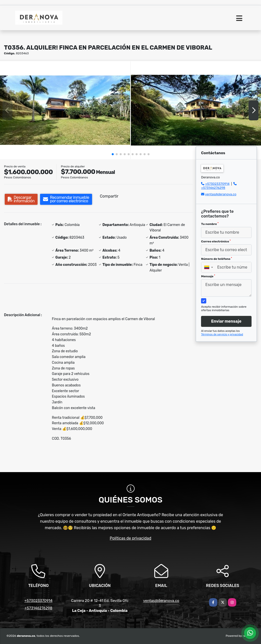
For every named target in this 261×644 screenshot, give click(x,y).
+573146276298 (213, 188)
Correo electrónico (216, 241)
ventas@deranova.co (221, 194)
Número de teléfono (216, 259)
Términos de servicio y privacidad (222, 334)
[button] (113, 154)
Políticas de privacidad (130, 538)
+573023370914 (217, 184)
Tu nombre (210, 224)
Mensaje (208, 276)
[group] (65, 110)
